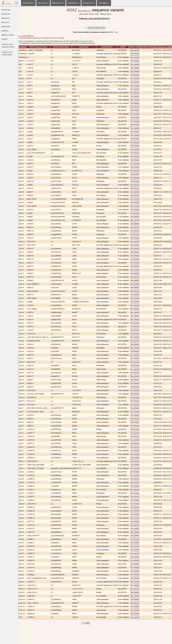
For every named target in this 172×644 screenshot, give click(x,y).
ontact (5, 39)
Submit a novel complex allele (7, 53)
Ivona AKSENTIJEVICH (99, 19)
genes (28, 3)
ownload (5, 22)
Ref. (55, 43)
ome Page (6, 10)
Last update (167, 47)
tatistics (5, 31)
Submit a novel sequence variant (8, 46)
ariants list (6, 14)
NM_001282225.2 (84, 11)
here (94, 43)
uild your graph (8, 35)
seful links (6, 26)
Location (23, 47)
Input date (158, 47)
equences (6, 18)
